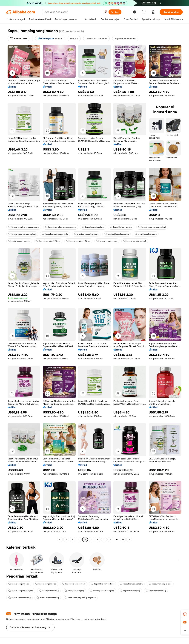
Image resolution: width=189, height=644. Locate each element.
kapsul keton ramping (121, 227)
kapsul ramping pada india (55, 234)
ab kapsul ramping (49, 591)
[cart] (144, 12)
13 (123, 539)
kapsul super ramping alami (152, 227)
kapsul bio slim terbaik (135, 241)
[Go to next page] (129, 539)
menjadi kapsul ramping (86, 234)
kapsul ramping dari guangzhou (80, 598)
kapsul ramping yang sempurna (24, 227)
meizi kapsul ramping (146, 234)
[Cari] (115, 12)
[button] (105, 12)
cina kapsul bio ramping (102, 591)
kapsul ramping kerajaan (21, 591)
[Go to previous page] (60, 539)
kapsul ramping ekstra (131, 584)
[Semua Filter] (19, 39)
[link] (185, 614)
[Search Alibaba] (73, 12)
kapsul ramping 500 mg (48, 241)
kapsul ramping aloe (107, 241)
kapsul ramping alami (93, 227)
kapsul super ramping (19, 598)
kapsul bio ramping (130, 591)
